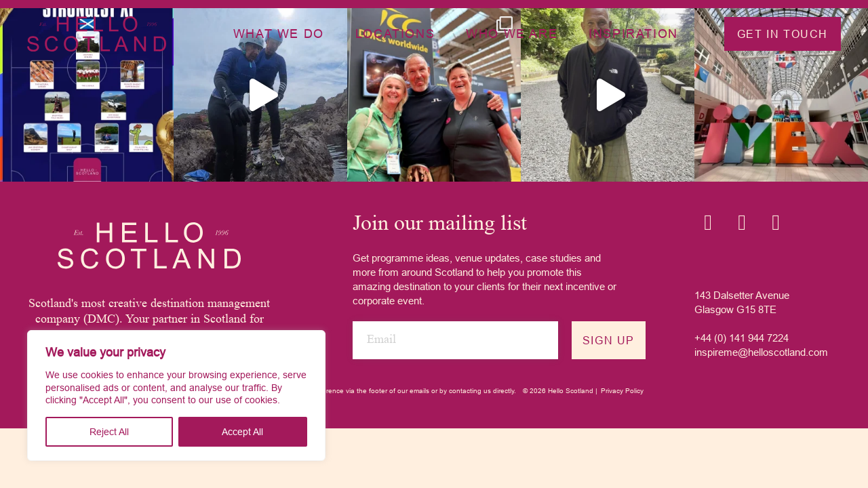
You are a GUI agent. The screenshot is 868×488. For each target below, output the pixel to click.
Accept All (242, 432)
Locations (395, 34)
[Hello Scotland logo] (149, 245)
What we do (279, 34)
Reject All (109, 432)
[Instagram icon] (708, 222)
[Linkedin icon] (742, 222)
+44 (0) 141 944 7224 (742, 338)
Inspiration (633, 34)
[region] (176, 395)
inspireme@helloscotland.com (761, 352)
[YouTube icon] (776, 222)
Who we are (512, 34)
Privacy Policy (622, 391)
